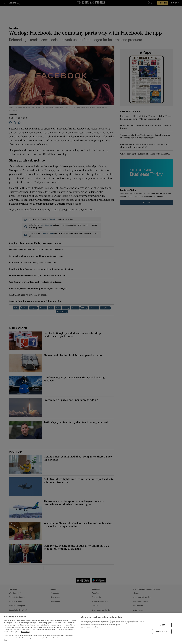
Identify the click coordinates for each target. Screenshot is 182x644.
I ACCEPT (162, 625)
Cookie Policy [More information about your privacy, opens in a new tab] (26, 632)
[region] (91, 628)
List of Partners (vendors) (90, 627)
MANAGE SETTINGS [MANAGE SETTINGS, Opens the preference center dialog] (162, 632)
